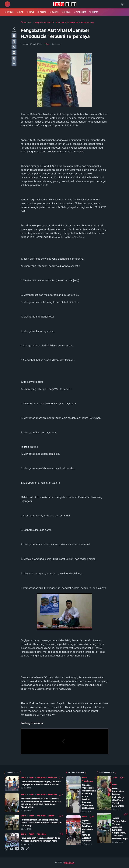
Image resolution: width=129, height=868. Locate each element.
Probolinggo (87, 781)
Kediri (32, 834)
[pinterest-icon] (22, 849)
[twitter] (14, 41)
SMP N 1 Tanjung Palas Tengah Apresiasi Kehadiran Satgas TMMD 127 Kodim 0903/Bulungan (120, 828)
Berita (24, 777)
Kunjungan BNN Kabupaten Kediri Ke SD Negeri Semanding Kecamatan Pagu (41, 839)
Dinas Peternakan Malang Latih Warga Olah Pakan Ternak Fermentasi (118, 797)
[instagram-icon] (6, 849)
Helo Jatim (69, 862)
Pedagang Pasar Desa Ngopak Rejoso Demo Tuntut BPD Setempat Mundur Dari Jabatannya (41, 823)
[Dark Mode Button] (123, 4)
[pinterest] (14, 58)
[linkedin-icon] (17, 849)
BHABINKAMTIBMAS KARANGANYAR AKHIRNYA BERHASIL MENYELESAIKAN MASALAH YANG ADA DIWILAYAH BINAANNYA (41, 803)
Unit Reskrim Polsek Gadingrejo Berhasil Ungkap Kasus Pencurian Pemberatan (41, 783)
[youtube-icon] (12, 849)
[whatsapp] (14, 47)
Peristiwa (52, 777)
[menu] (7, 4)
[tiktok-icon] (28, 849)
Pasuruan (41, 777)
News (84, 777)
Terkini (51, 816)
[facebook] (14, 36)
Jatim (31, 777)
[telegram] (14, 53)
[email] (14, 64)
